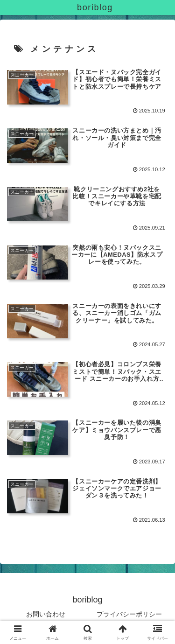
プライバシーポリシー (129, 614)
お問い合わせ (46, 614)
